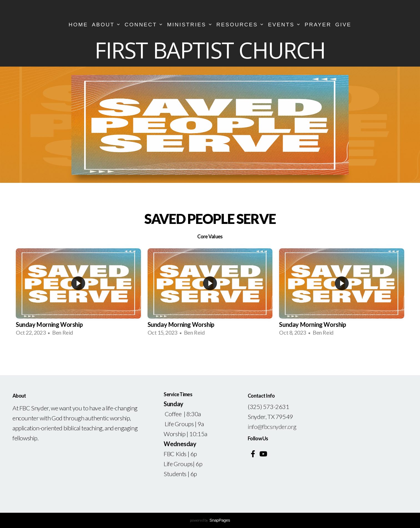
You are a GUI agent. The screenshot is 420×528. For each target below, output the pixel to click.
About (106, 25)
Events (284, 25)
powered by (210, 520)
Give (343, 25)
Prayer (318, 25)
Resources (240, 25)
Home (78, 25)
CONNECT (144, 25)
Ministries (190, 25)
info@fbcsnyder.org (272, 427)
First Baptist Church (210, 50)
